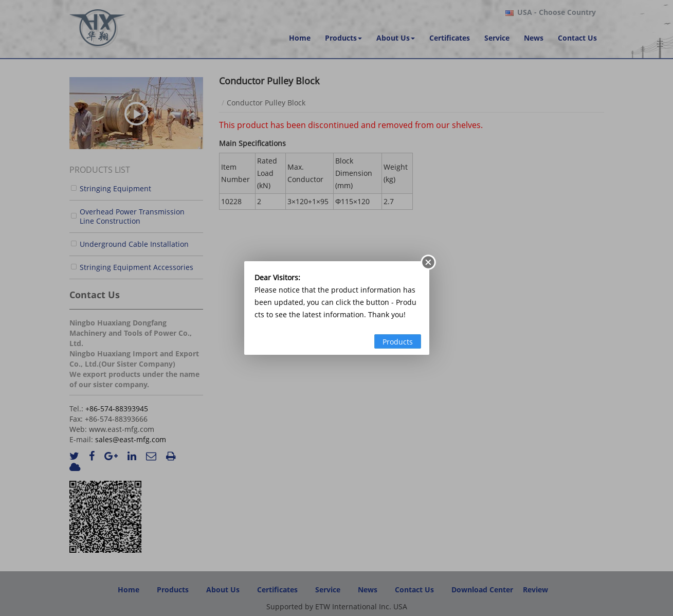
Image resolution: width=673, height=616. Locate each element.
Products (398, 342)
